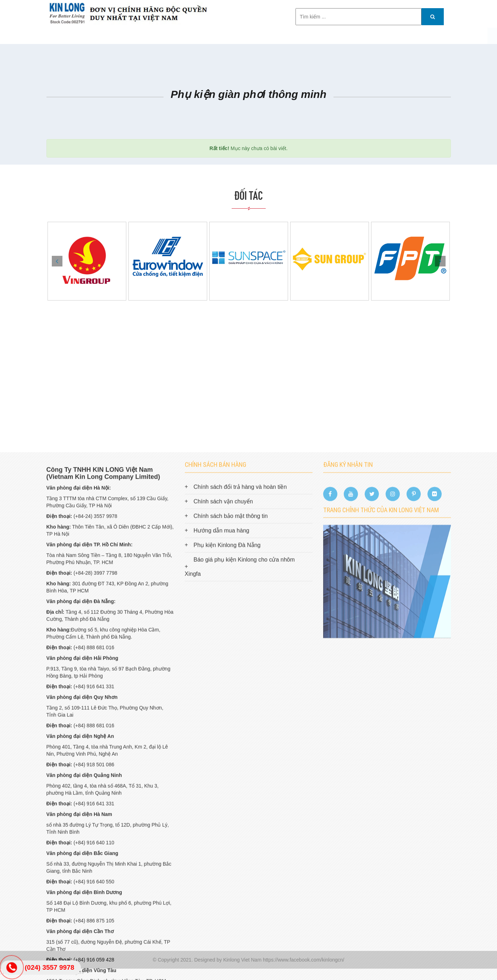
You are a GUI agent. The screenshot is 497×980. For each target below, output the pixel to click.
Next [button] (440, 261)
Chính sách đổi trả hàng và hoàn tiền (240, 703)
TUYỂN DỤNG (305, 36)
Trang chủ (92, 36)
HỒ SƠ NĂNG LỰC (383, 36)
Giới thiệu (130, 36)
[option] (87, 261)
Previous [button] (57, 261)
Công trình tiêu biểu (219, 36)
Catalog (428, 36)
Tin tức (268, 36)
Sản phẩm (167, 36)
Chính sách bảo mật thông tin (231, 732)
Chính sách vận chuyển (223, 718)
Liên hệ (341, 36)
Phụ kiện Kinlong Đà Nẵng (227, 761)
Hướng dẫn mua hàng (222, 747)
